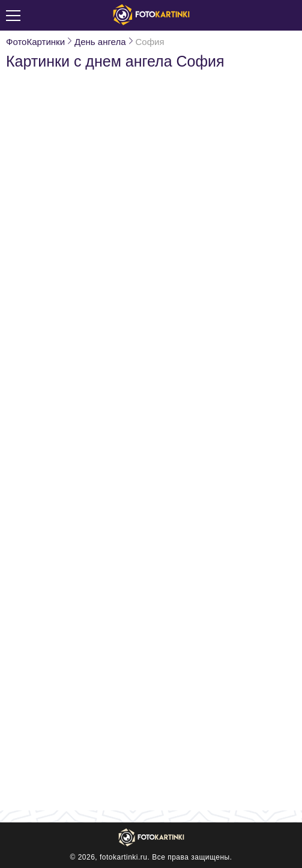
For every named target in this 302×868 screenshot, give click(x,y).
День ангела (100, 42)
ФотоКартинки (35, 42)
